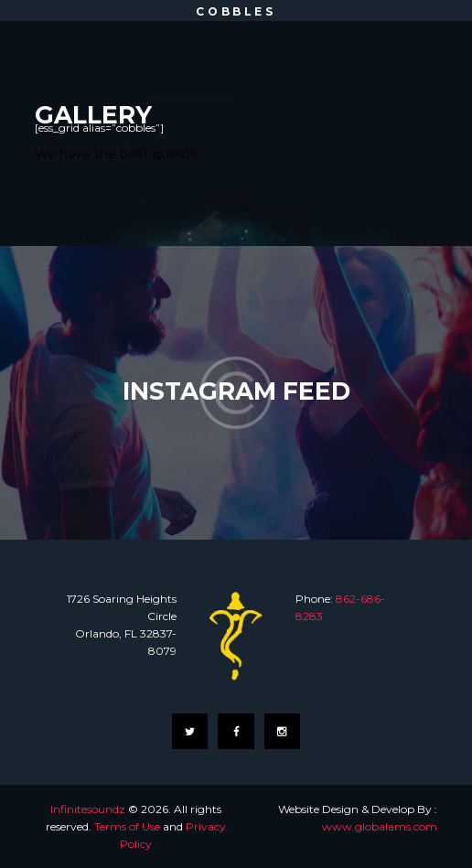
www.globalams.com (380, 826)
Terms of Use (127, 826)
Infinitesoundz (88, 809)
